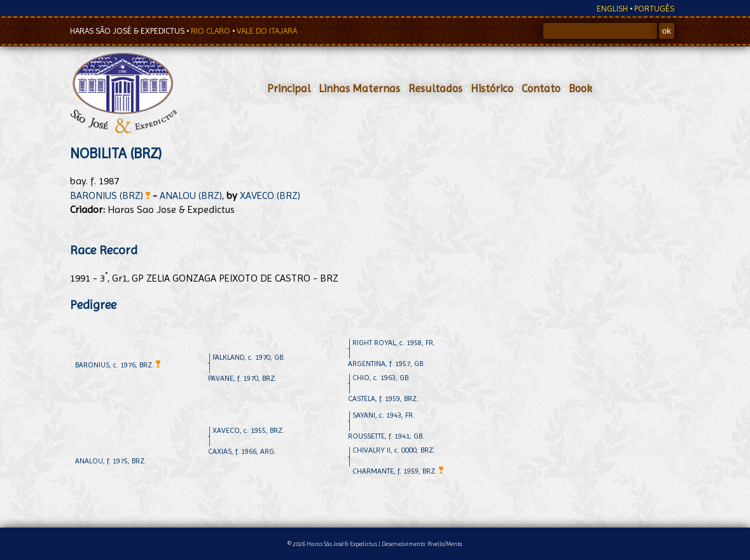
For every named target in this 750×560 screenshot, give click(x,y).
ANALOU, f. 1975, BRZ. (111, 461)
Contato (541, 88)
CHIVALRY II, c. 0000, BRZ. (394, 450)
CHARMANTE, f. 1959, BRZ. (398, 471)
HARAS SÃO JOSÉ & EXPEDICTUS (128, 31)
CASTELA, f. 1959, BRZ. (383, 399)
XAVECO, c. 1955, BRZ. (248, 430)
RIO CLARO (212, 31)
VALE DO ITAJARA (267, 31)
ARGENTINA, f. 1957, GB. (386, 364)
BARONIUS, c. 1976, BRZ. (118, 365)
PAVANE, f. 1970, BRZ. (242, 378)
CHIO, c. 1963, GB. (381, 378)
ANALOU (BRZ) (191, 195)
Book (580, 88)
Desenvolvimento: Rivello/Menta (422, 544)
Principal (289, 88)
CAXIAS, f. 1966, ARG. (242, 451)
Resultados (435, 88)
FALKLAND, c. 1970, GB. (249, 357)
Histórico (492, 88)
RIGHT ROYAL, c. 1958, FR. (394, 343)
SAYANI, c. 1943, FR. (384, 415)
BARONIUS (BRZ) (110, 195)
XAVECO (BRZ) (270, 195)
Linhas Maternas (359, 88)
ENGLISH (612, 9)
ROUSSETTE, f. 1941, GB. (386, 436)
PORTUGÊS (654, 9)
